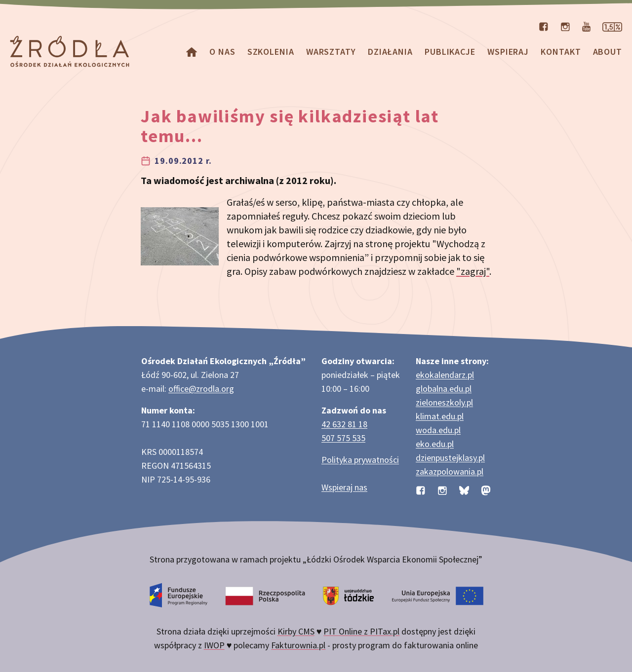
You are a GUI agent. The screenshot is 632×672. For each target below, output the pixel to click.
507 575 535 (343, 438)
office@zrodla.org (201, 389)
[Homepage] (192, 52)
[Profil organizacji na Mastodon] (486, 489)
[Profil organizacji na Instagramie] (565, 26)
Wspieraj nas (344, 487)
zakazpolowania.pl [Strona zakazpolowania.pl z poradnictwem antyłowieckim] (450, 471)
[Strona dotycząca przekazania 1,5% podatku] (612, 26)
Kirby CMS (296, 631)
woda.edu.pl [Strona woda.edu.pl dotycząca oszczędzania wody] (438, 430)
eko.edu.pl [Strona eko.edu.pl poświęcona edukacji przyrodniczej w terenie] (435, 444)
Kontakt (561, 52)
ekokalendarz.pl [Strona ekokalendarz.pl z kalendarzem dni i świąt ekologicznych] (445, 375)
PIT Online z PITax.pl (361, 631)
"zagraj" (473, 271)
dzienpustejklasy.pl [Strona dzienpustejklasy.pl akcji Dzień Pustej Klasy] (450, 458)
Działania (390, 52)
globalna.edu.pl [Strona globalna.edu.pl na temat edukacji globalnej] (444, 389)
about (608, 52)
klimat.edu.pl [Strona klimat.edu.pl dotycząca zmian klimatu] (440, 416)
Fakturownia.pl (298, 645)
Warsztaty (331, 52)
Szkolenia (271, 52)
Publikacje (450, 52)
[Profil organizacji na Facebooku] (544, 26)
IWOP (214, 645)
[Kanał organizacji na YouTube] (586, 26)
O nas (222, 52)
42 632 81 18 (344, 424)
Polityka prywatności (360, 460)
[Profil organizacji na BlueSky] (464, 489)
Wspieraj (508, 52)
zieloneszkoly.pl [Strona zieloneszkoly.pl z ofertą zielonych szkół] (444, 402)
